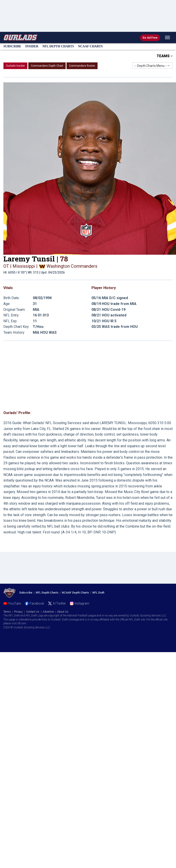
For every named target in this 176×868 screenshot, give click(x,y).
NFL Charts (58, 46)
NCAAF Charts (90, 46)
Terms (7, 612)
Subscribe (12, 46)
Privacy (18, 612)
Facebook (37, 603)
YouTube (14, 603)
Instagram (82, 603)
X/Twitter (59, 603)
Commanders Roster (82, 66)
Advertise (48, 612)
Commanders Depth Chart (47, 66)
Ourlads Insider (15, 66)
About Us (63, 612)
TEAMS (165, 56)
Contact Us (33, 612)
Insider (32, 46)
